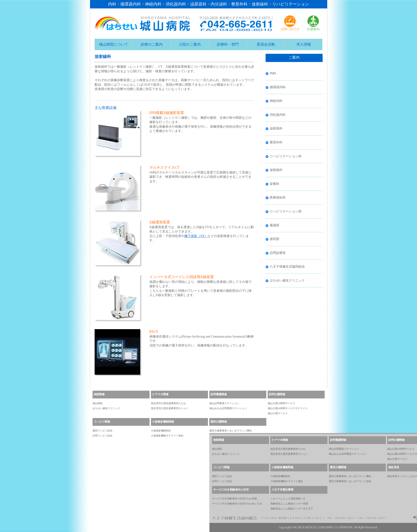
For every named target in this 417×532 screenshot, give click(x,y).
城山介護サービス (278, 413)
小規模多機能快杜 (161, 431)
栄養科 (275, 184)
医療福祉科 (278, 198)
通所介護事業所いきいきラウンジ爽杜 (231, 431)
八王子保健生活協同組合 (287, 267)
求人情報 (304, 44)
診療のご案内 (152, 44)
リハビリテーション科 (286, 156)
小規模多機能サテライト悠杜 (167, 436)
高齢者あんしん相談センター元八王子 (292, 509)
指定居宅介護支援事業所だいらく (170, 408)
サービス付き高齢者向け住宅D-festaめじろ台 (237, 504)
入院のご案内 (190, 44)
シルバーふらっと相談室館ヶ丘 (288, 498)
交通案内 (313, 23)
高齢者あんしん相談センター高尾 (289, 504)
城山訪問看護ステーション (224, 403)
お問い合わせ (290, 23)
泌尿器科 (276, 128)
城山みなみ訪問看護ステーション (228, 408)
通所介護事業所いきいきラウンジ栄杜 (350, 481)
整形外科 (276, 142)
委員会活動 (266, 44)
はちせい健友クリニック (287, 280)
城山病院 (98, 403)
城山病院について (114, 44)
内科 (273, 73)
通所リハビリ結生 (103, 431)
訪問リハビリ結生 (103, 436)
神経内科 (276, 101)
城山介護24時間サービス (281, 403)
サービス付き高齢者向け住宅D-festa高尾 (234, 498)
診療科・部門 (228, 44)
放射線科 (276, 170)
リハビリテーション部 (286, 211)
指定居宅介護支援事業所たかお (168, 403)
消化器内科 (278, 115)
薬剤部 (275, 239)
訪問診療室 (278, 253)
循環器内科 (278, 87)
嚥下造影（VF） (196, 236)
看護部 (275, 225)
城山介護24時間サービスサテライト (288, 408)
